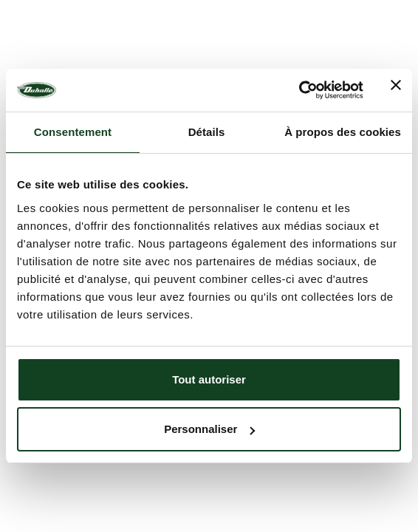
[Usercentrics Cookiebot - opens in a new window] (299, 90)
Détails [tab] (207, 132)
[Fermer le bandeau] (396, 90)
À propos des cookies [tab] (343, 132)
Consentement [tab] (73, 132)
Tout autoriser (209, 379)
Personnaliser (209, 429)
